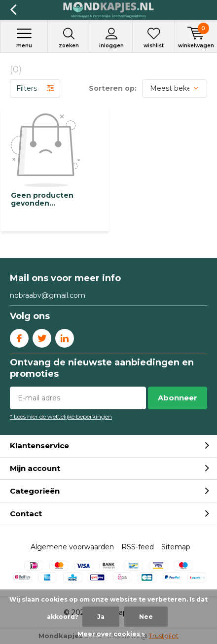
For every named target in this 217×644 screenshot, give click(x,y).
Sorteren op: (113, 88)
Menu (24, 38)
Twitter (42, 336)
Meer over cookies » (111, 634)
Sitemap (176, 547)
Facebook (19, 336)
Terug (13, 10)
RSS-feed (138, 547)
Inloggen (111, 38)
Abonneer (178, 398)
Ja (101, 617)
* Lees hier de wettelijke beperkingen (61, 416)
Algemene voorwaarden (72, 547)
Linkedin (65, 336)
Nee (146, 617)
